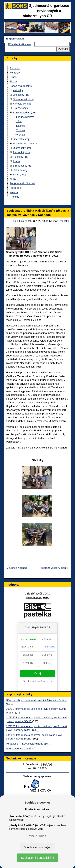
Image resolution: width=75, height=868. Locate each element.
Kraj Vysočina (21, 108)
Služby (13, 81)
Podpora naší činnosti (22, 183)
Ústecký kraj (20, 170)
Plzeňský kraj (20, 157)
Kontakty (15, 73)
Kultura (14, 192)
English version (15, 39)
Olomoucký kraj (22, 148)
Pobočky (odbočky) (21, 86)
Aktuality (15, 68)
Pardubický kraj (22, 152)
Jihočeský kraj (21, 95)
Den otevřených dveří (18, 748)
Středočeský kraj (22, 166)
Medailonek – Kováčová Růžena (25, 744)
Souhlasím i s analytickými (37, 858)
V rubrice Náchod (17, 568)
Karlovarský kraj (22, 104)
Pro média (15, 188)
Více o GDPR (37, 836)
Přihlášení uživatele (19, 44)
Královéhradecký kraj (25, 112)
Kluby (13, 179)
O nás (13, 77)
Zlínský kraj (19, 175)
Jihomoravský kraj (23, 99)
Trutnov (21, 130)
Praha (16, 161)
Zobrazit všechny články (54, 568)
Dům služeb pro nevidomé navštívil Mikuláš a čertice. (37, 700)
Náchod (21, 126)
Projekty (14, 197)
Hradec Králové (25, 117)
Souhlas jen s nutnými (37, 847)
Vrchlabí (21, 135)
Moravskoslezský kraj (25, 143)
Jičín (19, 121)
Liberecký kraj (21, 139)
